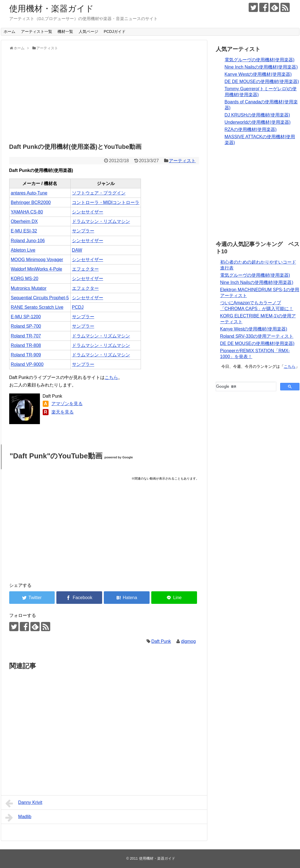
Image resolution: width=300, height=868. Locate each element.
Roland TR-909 (26, 355)
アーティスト (182, 161)
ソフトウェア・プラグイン (99, 193)
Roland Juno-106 (28, 241)
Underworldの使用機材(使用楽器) (258, 122)
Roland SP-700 (26, 326)
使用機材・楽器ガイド (51, 8)
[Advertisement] (104, 95)
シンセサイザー (88, 212)
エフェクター (85, 269)
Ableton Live (23, 250)
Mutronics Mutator (29, 288)
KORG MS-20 (25, 279)
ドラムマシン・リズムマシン (101, 221)
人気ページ (88, 31)
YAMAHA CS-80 (27, 212)
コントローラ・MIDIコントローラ (106, 202)
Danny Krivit (24, 803)
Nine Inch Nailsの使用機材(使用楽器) (261, 67)
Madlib (18, 818)
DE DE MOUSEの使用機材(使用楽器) (262, 82)
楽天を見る (63, 412)
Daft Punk (161, 641)
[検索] (245, 386)
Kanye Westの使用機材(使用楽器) (258, 74)
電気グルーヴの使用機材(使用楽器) (260, 60)
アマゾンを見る (67, 404)
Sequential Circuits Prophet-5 (40, 298)
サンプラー (83, 231)
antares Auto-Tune (29, 193)
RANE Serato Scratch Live (37, 307)
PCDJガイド (115, 31)
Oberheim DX (24, 221)
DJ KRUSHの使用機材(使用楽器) (257, 115)
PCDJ (78, 307)
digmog (188, 641)
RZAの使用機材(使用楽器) (251, 129)
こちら (111, 377)
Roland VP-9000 (27, 364)
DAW (77, 250)
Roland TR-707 (26, 336)
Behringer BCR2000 (31, 202)
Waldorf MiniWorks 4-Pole (37, 269)
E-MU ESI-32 (24, 231)
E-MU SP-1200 (26, 317)
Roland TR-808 (26, 345)
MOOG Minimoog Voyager (37, 260)
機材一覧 (65, 31)
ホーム (9, 31)
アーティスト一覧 (37, 31)
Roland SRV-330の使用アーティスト (257, 336)
